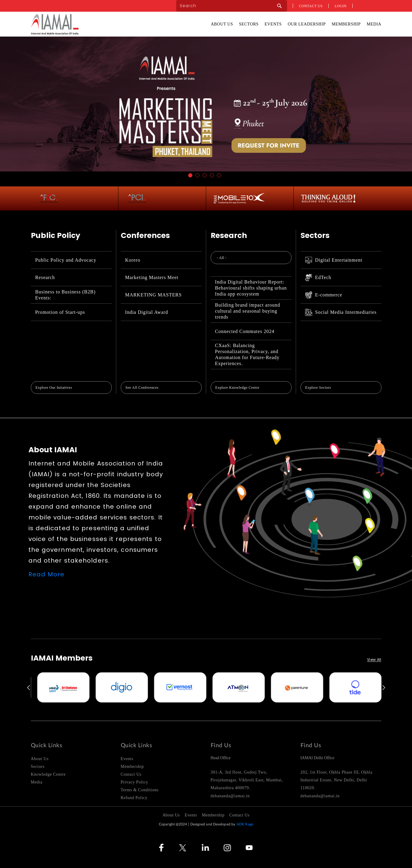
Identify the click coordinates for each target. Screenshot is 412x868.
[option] (44, 687)
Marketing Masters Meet (152, 277)
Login (341, 6)
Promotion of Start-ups (60, 312)
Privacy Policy (135, 782)
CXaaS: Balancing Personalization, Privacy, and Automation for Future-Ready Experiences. (247, 354)
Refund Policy (134, 798)
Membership (346, 24)
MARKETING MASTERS (154, 295)
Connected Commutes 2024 (245, 331)
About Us (222, 24)
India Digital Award (147, 312)
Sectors (249, 24)
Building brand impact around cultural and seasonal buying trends (248, 311)
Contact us (311, 6)
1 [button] (190, 175)
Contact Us (131, 774)
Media (374, 24)
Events (273, 24)
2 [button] (197, 175)
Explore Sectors (318, 388)
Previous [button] (28, 688)
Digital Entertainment (334, 260)
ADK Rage (245, 824)
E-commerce (324, 295)
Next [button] (384, 688)
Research (45, 277)
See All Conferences (142, 388)
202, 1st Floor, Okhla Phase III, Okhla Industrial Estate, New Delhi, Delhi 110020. (336, 780)
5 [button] (219, 175)
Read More (47, 574)
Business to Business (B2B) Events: (65, 295)
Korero (133, 260)
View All (374, 660)
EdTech (318, 278)
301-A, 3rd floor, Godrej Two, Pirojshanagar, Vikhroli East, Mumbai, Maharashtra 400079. (247, 780)
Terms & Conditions (140, 790)
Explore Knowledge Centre (237, 388)
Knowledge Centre (48, 774)
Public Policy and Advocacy (66, 260)
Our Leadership (307, 24)
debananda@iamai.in (230, 796)
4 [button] (212, 175)
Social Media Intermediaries (341, 312)
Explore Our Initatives (54, 388)
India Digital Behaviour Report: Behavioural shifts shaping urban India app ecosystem (251, 288)
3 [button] (205, 175)
